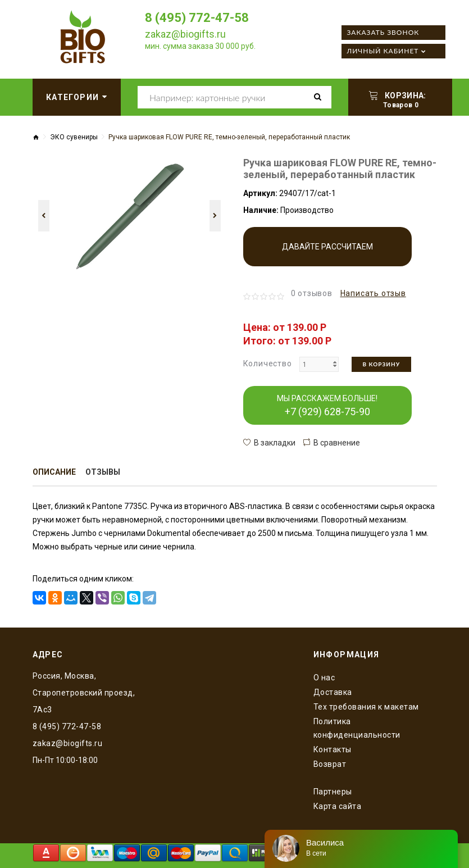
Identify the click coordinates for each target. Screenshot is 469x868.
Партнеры (333, 792)
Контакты (333, 749)
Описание (54, 472)
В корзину (382, 364)
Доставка (333, 692)
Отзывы (103, 472)
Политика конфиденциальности (357, 728)
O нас (324, 678)
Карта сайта (338, 806)
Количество (268, 363)
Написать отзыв (373, 293)
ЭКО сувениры (74, 137)
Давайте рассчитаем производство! (327, 254)
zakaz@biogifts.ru (185, 34)
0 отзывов (312, 293)
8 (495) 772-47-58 (197, 18)
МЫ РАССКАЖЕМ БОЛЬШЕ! (327, 406)
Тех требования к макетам (366, 707)
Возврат (330, 764)
